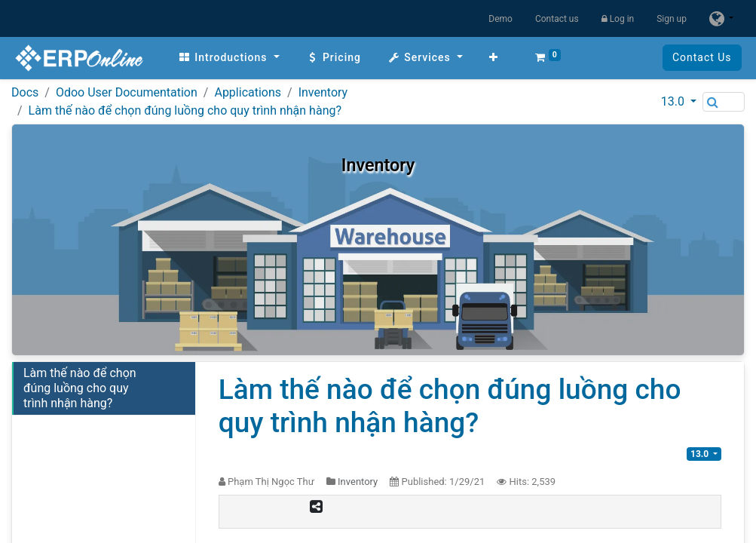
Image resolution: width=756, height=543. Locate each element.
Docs (25, 92)
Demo (500, 19)
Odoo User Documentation (127, 92)
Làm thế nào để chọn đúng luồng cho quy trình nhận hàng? (185, 110)
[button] (490, 58)
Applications (248, 92)
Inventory (323, 92)
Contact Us (705, 57)
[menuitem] (225, 58)
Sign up (672, 19)
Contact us (557, 19)
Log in (618, 19)
